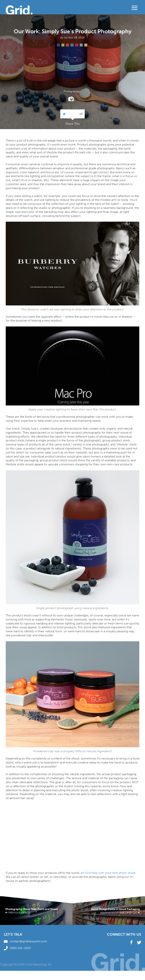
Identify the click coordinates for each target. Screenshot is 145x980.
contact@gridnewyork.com (25, 941)
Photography (71, 92)
